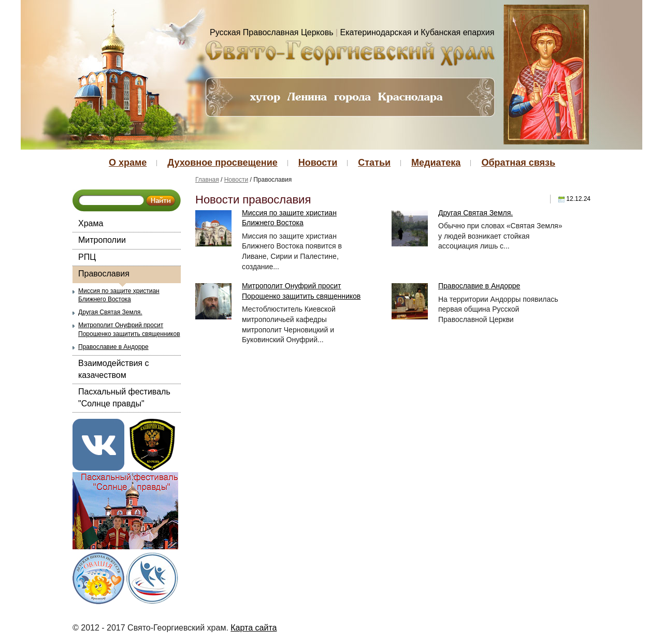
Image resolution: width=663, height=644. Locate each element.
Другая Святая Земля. (110, 312)
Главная (207, 180)
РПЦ (87, 257)
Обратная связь (518, 163)
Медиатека (436, 163)
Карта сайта (254, 628)
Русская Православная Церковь (272, 32)
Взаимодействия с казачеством (113, 369)
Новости (318, 163)
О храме (128, 163)
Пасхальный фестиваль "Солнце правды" (124, 397)
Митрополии (102, 240)
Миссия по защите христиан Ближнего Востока (119, 295)
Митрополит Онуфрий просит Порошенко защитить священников (129, 330)
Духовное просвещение (222, 163)
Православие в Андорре (113, 347)
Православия (104, 274)
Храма (91, 223)
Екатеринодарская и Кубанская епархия (417, 32)
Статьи (374, 163)
